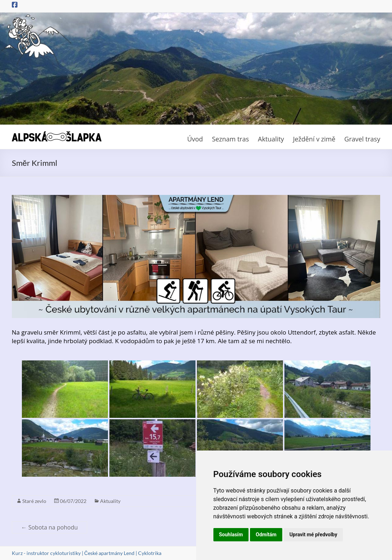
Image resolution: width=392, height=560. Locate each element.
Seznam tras (230, 139)
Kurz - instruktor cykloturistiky (46, 553)
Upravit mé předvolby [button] (313, 535)
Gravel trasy (362, 139)
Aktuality (271, 139)
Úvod (195, 139)
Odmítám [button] (266, 535)
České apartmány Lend (109, 553)
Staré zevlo (34, 501)
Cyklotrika (150, 553)
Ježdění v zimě (314, 139)
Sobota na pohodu (49, 527)
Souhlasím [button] (231, 535)
